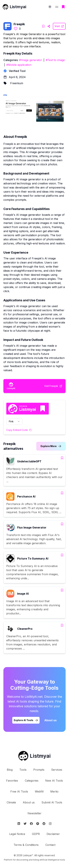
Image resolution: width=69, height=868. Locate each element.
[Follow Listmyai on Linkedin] (19, 824)
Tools (23, 770)
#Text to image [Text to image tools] (55, 60)
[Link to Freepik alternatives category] (51, 446)
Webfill (39, 791)
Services (57, 770)
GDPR (36, 834)
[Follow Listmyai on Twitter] (25, 824)
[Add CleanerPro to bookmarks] (62, 625)
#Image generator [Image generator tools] (31, 60)
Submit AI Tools (52, 802)
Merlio (54, 791)
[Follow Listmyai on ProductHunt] (38, 824)
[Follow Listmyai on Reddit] (44, 824)
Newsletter (34, 813)
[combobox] (14, 421)
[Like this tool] (16, 29)
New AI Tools (54, 781)
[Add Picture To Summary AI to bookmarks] (62, 555)
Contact (50, 845)
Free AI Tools (19, 791)
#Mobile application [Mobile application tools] (19, 65)
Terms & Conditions (26, 845)
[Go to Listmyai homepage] (34, 756)
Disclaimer (53, 834)
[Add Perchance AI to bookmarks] (62, 493)
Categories (32, 781)
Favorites (12, 781)
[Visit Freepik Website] (49, 26)
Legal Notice (17, 834)
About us (29, 802)
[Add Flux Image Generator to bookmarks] (62, 524)
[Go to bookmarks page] (63, 7)
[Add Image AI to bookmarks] (62, 590)
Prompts (39, 770)
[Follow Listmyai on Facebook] (31, 824)
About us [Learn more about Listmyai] (50, 720)
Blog (10, 770)
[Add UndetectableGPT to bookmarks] (62, 458)
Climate (11, 802)
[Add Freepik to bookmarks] (43, 26)
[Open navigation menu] (57, 7)
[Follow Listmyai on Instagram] (50, 824)
